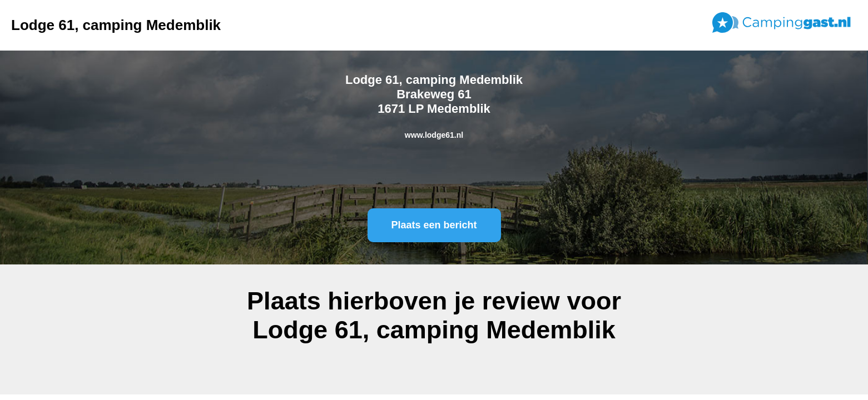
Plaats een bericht (434, 225)
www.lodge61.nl (434, 135)
